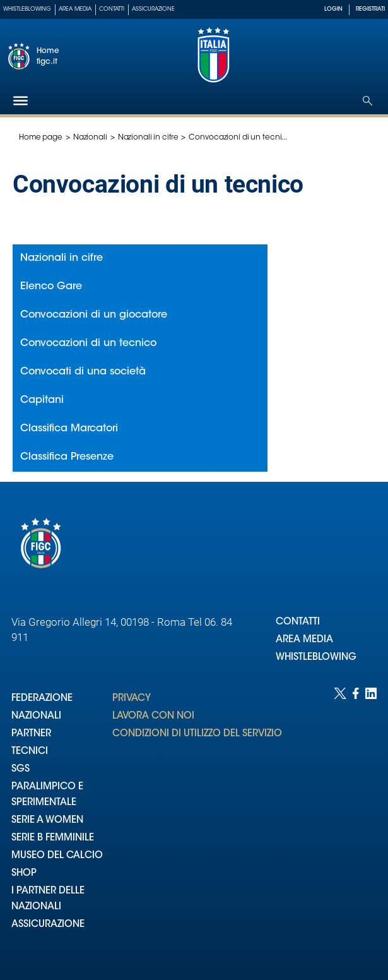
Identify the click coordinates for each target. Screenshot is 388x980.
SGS (21, 769)
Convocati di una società (83, 372)
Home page (41, 138)
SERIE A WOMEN (47, 821)
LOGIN (333, 9)
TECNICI (30, 752)
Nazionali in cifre (148, 138)
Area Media (75, 9)
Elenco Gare (51, 287)
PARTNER (31, 734)
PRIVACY (132, 699)
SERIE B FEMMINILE (53, 838)
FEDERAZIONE (42, 699)
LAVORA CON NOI (153, 716)
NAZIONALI (36, 716)
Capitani (42, 400)
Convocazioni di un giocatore (94, 315)
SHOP (24, 874)
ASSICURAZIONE (48, 925)
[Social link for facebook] (356, 821)
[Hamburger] (21, 101)
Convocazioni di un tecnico (88, 344)
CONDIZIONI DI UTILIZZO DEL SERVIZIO (197, 734)
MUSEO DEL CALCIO (57, 856)
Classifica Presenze (67, 457)
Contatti (112, 9)
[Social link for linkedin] (371, 821)
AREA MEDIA (304, 640)
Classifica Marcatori (69, 429)
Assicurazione (153, 9)
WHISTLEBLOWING (316, 658)
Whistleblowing (27, 9)
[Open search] (367, 101)
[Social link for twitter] (340, 821)
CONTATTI (298, 622)
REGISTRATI (370, 9)
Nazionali (90, 138)
